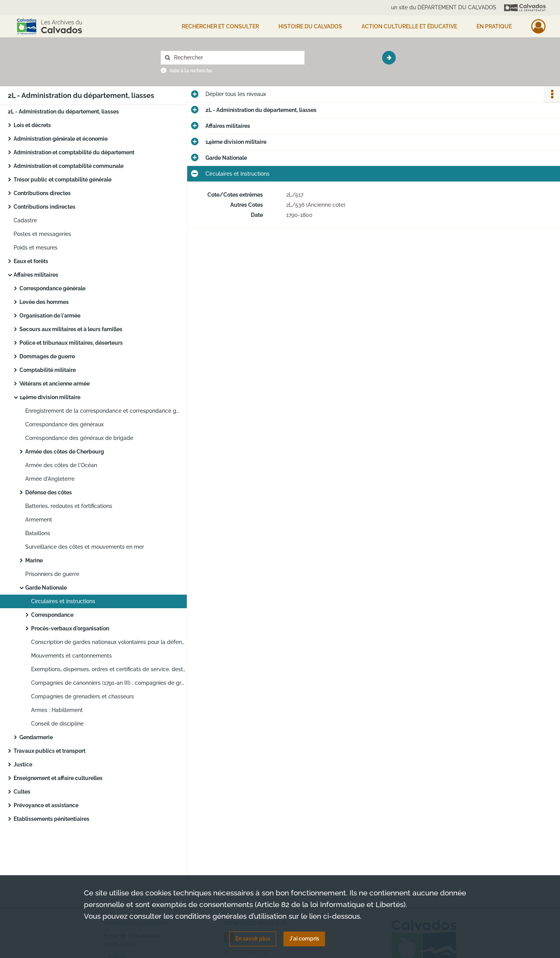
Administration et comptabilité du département (74, 152)
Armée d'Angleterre (50, 479)
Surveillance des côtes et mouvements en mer (85, 547)
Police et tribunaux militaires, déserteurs (71, 343)
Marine (34, 560)
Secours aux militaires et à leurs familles (71, 329)
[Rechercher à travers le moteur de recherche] (237, 58)
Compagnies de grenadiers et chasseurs (83, 696)
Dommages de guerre (47, 356)
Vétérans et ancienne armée (55, 384)
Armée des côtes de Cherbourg (65, 452)
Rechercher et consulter (220, 26)
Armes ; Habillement (57, 710)
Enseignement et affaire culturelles (58, 778)
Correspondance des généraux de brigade (79, 438)
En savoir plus (253, 939)
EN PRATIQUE (494, 26)
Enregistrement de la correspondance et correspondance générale (103, 411)
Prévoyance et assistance (46, 805)
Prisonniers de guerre (52, 574)
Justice (23, 764)
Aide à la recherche (191, 71)
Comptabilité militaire (48, 370)
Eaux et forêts (31, 261)
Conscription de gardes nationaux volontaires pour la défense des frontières (109, 642)
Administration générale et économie (61, 139)
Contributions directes (42, 193)
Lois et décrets (32, 125)
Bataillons (38, 533)
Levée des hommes (44, 302)
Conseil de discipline (57, 724)
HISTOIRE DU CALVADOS (310, 26)
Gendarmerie (36, 737)
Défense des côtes (49, 492)
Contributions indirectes (44, 207)
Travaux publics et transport (50, 751)
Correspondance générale (52, 288)
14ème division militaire (50, 397)
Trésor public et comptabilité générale (63, 180)
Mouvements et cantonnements (71, 656)
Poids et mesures (36, 248)
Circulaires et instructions (63, 601)
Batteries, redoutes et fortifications (69, 506)
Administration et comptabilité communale (69, 166)
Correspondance (52, 615)
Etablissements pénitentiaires (51, 819)
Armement (39, 520)
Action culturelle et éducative (409, 26)
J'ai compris (304, 939)
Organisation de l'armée (50, 316)
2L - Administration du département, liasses (63, 112)
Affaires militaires (36, 275)
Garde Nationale (46, 588)
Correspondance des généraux (64, 424)
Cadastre (25, 220)
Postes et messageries (42, 234)
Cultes (22, 792)
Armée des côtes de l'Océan (61, 465)
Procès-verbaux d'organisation (70, 628)
